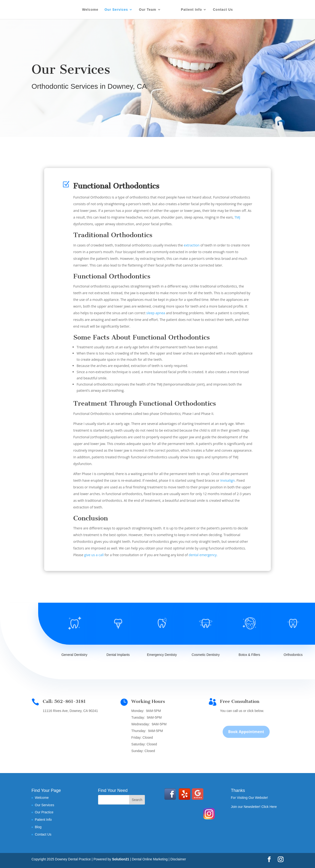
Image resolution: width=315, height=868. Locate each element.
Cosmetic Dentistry (206, 655)
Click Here (269, 807)
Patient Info (191, 10)
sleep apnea (156, 313)
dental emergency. (203, 555)
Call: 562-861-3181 (64, 701)
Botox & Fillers (249, 655)
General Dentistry (74, 655)
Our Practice (44, 812)
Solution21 (121, 859)
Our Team (147, 10)
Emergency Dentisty (162, 655)
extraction (192, 245)
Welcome (90, 10)
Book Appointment (246, 738)
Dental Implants (118, 655)
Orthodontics (293, 655)
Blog (38, 827)
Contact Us (223, 10)
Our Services (116, 10)
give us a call (94, 555)
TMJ (237, 217)
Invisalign (228, 480)
